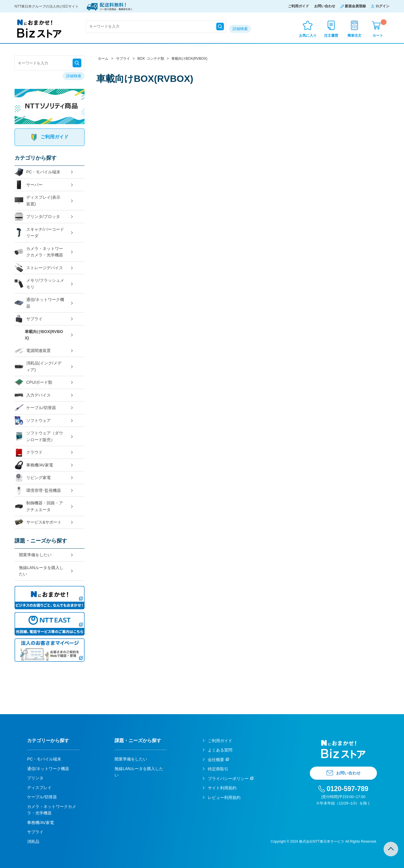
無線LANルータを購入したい (41, 571)
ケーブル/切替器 (35, 408)
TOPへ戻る (391, 849)
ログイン (382, 6)
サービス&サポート (38, 522)
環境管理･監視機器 (38, 491)
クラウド (29, 452)
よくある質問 (220, 750)
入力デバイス (33, 395)
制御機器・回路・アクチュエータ (39, 506)
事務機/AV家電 (34, 465)
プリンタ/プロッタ (37, 217)
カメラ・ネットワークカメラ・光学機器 (39, 252)
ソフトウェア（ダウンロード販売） (39, 436)
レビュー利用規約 (224, 797)
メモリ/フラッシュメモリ (39, 284)
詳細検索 (240, 29)
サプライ (29, 319)
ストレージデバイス (39, 268)
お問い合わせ (325, 6)
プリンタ (35, 778)
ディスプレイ (39, 788)
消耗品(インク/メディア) (38, 366)
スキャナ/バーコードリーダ (39, 233)
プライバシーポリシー (228, 779)
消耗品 (33, 841)
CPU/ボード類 (33, 382)
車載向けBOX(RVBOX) (44, 335)
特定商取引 (218, 769)
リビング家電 (33, 478)
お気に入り (308, 36)
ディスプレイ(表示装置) (37, 201)
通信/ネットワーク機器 (39, 303)
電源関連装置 (33, 351)
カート (380, 28)
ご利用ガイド (298, 6)
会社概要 (216, 760)
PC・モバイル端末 (37, 172)
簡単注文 (354, 36)
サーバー (29, 185)
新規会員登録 (355, 6)
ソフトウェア (33, 421)
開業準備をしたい (35, 555)
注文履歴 (331, 36)
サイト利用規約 (222, 788)
